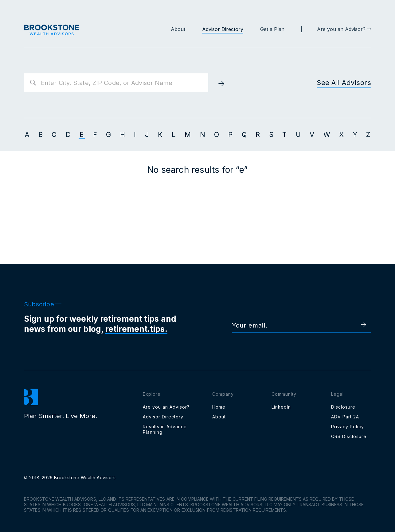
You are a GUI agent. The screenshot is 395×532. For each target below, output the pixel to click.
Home (219, 407)
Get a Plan (272, 29)
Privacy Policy (348, 427)
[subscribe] (357, 325)
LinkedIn (281, 407)
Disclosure (343, 407)
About (178, 29)
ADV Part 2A (345, 417)
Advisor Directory (223, 29)
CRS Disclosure (349, 436)
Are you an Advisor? (341, 29)
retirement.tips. (136, 329)
